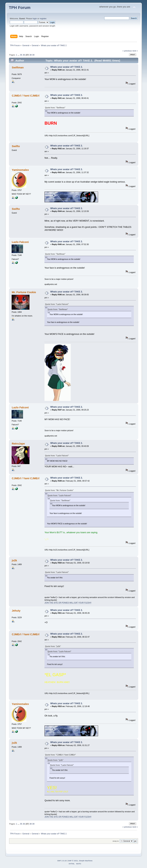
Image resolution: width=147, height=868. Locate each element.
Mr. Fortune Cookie (24, 292)
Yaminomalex (20, 170)
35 (21, 55)
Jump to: (116, 841)
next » (135, 51)
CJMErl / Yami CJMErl (26, 96)
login (35, 19)
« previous (127, 51)
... (19, 55)
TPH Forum (20, 8)
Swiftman (18, 67)
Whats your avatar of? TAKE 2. (66, 67)
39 (33, 55)
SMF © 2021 (73, 861)
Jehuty (16, 611)
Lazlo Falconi (20, 242)
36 (24, 55)
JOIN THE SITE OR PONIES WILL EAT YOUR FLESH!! (68, 603)
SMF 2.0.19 (62, 861)
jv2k (14, 560)
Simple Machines (86, 861)
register (43, 19)
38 (31, 55)
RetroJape (18, 444)
